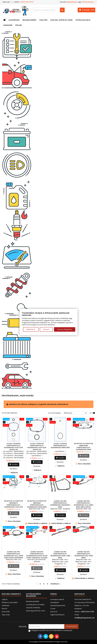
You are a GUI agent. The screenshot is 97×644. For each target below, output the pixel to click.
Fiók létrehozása (88, 2)
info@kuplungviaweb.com (85, 618)
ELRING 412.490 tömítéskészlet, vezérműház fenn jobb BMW (60, 555)
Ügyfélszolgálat (83, 20)
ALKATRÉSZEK (14, 20)
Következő (56, 584)
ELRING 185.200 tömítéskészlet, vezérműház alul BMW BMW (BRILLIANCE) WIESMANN (84, 505)
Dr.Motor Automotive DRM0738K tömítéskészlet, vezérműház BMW (84, 447)
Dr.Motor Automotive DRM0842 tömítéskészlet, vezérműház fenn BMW (37, 504)
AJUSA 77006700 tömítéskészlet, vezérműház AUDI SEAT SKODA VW (37, 447)
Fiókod (54, 594)
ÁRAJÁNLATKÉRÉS (29, 20)
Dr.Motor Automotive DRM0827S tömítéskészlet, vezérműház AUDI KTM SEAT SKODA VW (13, 505)
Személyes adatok (57, 599)
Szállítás (43, 20)
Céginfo (5, 599)
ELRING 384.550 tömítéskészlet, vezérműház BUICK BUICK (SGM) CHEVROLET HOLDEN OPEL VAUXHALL (37, 556)
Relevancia (76, 413)
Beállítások (31, 329)
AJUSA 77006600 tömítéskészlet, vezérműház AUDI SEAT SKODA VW (13, 447)
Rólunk (19, 25)
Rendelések (55, 602)
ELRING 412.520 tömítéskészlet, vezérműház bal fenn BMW (84, 555)
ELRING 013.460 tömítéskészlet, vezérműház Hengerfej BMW (60, 504)
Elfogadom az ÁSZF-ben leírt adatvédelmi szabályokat (52, 630)
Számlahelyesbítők (58, 606)
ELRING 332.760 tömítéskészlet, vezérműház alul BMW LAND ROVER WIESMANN (13, 555)
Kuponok (54, 612)
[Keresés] (49, 10)
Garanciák (8, 25)
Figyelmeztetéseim (57, 615)
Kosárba (14, 464)
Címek (53, 609)
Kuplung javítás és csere (62, 20)
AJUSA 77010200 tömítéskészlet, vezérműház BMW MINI (60, 446)
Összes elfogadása (65, 329)
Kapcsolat (6, 2)
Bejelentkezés (72, 2)
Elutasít (46, 329)
